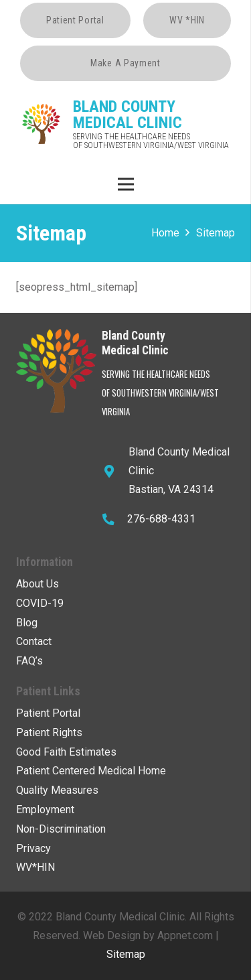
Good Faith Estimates (66, 752)
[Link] (41, 124)
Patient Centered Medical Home (91, 771)
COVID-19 (40, 603)
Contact (34, 641)
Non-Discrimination (61, 829)
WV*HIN (35, 867)
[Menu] (126, 184)
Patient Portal (48, 713)
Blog (27, 623)
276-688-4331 (161, 519)
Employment (45, 810)
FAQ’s (29, 661)
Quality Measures (57, 790)
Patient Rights (49, 732)
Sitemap (126, 954)
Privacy (33, 848)
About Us (37, 584)
